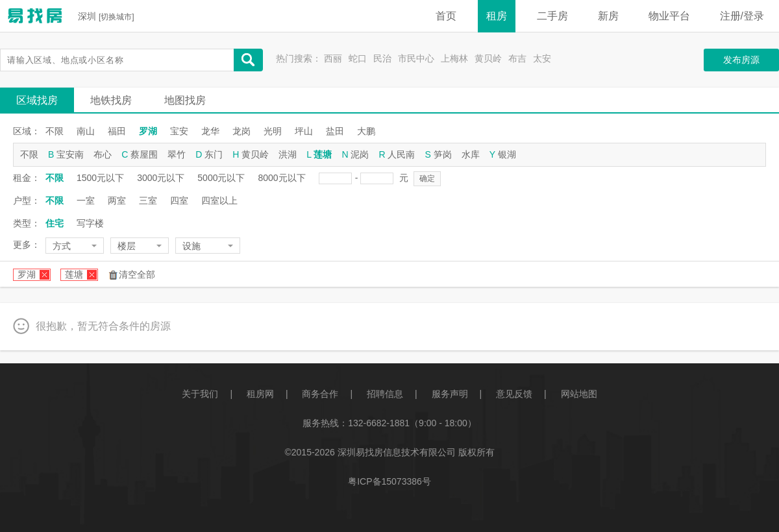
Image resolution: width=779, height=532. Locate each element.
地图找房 (185, 100)
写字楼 (90, 223)
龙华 (210, 131)
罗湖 (148, 131)
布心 (103, 154)
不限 (55, 131)
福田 (117, 131)
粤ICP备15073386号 (389, 481)
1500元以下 (100, 178)
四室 (179, 200)
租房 (497, 16)
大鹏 (366, 131)
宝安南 (70, 154)
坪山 (304, 131)
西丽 (333, 58)
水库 (471, 154)
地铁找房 (111, 100)
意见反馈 (514, 394)
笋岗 (443, 154)
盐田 (335, 131)
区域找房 (37, 100)
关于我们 (200, 394)
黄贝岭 (488, 58)
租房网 (260, 394)
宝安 (179, 131)
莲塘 (323, 154)
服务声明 (450, 394)
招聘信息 (385, 394)
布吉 (517, 58)
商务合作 (320, 394)
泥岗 (360, 154)
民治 (382, 58)
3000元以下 (161, 178)
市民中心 (416, 58)
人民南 (401, 154)
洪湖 (288, 154)
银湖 (507, 154)
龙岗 (241, 131)
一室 (86, 200)
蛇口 (358, 58)
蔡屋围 (144, 154)
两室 (117, 200)
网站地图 (579, 394)
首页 (446, 16)
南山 (86, 131)
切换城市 (116, 17)
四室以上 (219, 200)
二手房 (552, 16)
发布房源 (741, 60)
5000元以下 (221, 178)
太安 (542, 58)
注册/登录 (742, 16)
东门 (214, 154)
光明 (273, 131)
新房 (608, 16)
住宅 (55, 223)
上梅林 (454, 58)
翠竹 (177, 154)
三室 (148, 200)
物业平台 (669, 16)
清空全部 (137, 274)
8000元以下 (281, 178)
